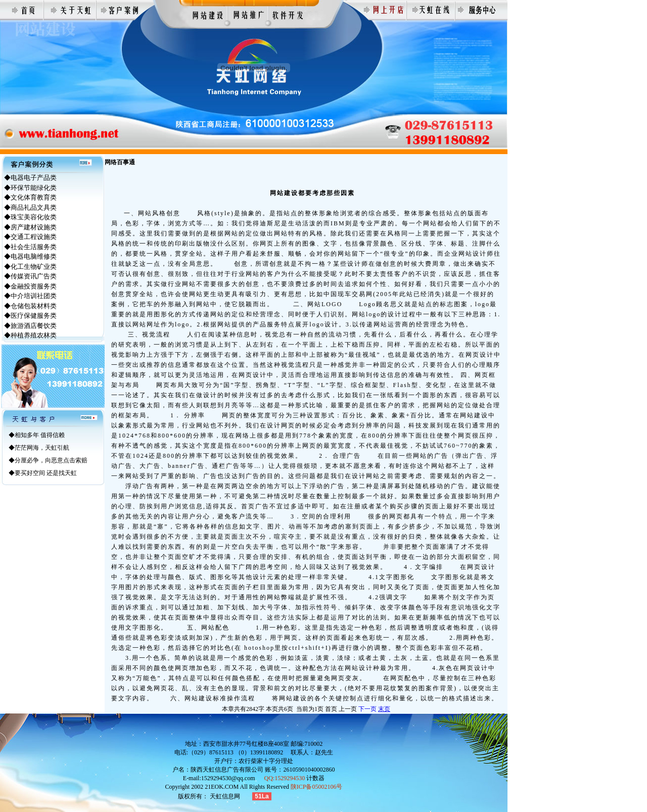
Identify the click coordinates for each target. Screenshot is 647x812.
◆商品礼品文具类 (30, 207)
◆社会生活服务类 (30, 247)
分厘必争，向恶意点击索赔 (51, 460)
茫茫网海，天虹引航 (42, 448)
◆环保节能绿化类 (30, 188)
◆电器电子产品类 (30, 178)
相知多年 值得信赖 (40, 435)
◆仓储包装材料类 (30, 306)
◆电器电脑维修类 (30, 256)
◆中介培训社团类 (30, 296)
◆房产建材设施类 (30, 227)
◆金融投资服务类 (30, 286)
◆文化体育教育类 (30, 197)
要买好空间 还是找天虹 (46, 473)
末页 (384, 709)
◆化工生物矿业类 (30, 267)
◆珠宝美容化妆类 (30, 217)
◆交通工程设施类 (30, 237)
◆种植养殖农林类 (30, 335)
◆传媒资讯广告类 (30, 276)
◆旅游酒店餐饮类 (30, 326)
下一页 (367, 709)
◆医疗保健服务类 (30, 316)
